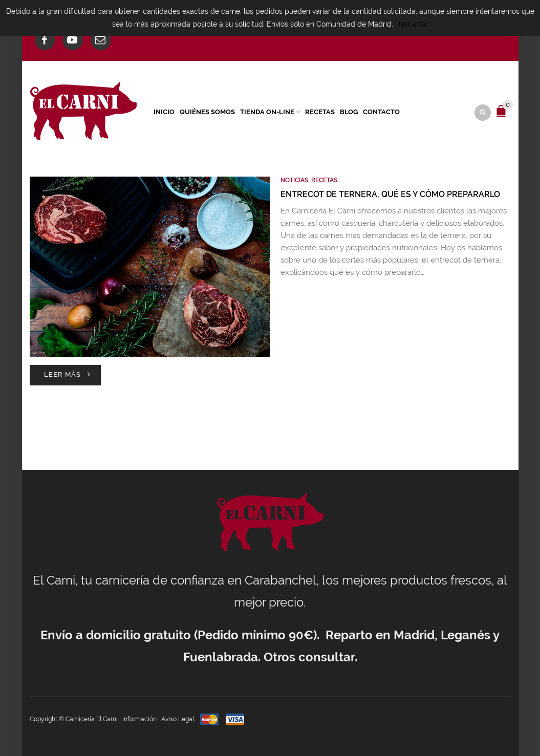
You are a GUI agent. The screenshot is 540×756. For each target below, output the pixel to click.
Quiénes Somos (207, 112)
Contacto (381, 112)
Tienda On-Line (267, 112)
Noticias (294, 180)
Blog (349, 112)
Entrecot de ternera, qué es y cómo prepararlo (390, 194)
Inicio (164, 112)
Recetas (320, 112)
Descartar (412, 24)
